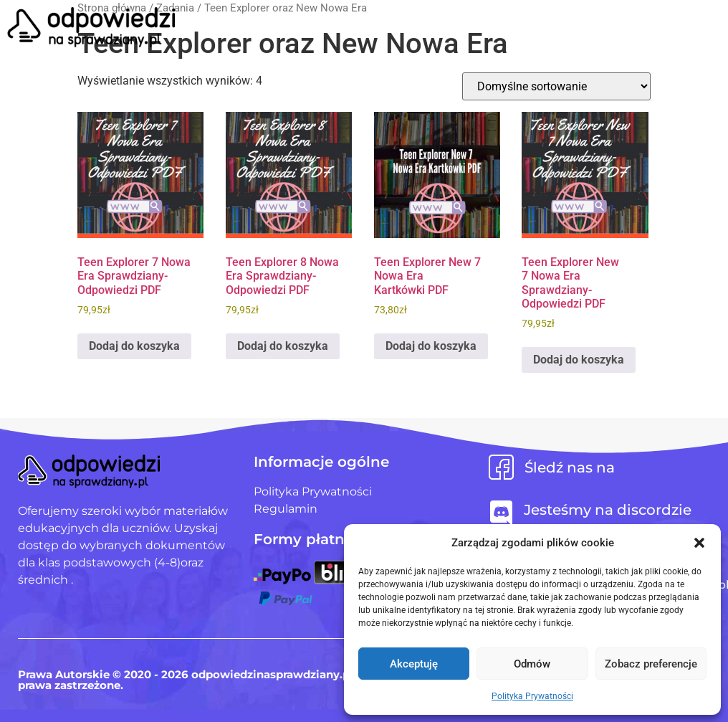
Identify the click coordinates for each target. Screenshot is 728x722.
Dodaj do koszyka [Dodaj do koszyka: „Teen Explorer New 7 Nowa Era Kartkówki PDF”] (431, 346)
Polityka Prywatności (532, 696)
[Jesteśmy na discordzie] (501, 513)
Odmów (532, 664)
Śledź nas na (570, 467)
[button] (699, 543)
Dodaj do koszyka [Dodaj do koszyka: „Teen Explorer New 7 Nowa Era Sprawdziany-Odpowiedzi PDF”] (579, 360)
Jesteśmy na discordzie (608, 510)
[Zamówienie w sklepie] (556, 86)
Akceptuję (414, 664)
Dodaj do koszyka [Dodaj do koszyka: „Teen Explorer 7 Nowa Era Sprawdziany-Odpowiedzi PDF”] (134, 346)
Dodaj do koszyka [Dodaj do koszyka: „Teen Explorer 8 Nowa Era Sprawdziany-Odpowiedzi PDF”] (283, 346)
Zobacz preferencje (651, 664)
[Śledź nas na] (501, 467)
